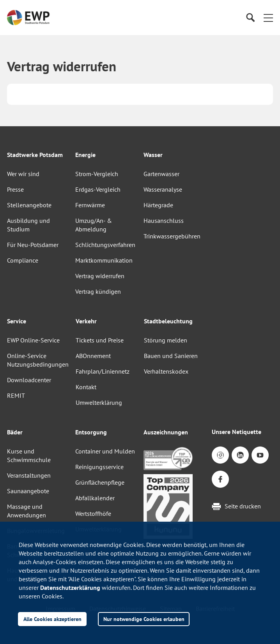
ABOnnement (93, 356)
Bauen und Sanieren (171, 356)
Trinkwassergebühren (172, 236)
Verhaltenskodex (166, 371)
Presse (15, 189)
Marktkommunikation (104, 260)
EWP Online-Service (33, 340)
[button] (268, 18)
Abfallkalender (95, 498)
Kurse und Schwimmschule (29, 455)
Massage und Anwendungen (27, 511)
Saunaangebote (28, 491)
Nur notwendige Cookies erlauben (144, 619)
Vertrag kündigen (98, 291)
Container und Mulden (105, 451)
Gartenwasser (161, 174)
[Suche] (250, 18)
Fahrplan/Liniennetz (103, 371)
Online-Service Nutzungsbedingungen (38, 360)
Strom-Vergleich (97, 174)
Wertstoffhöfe (93, 513)
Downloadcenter (29, 380)
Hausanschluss (164, 221)
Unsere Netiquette (237, 432)
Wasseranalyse (163, 189)
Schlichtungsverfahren (105, 245)
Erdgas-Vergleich (98, 189)
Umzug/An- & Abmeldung (94, 225)
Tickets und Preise (100, 340)
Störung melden (166, 340)
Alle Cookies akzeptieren (52, 619)
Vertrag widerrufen (100, 276)
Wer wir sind (23, 174)
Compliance (23, 260)
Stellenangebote (29, 205)
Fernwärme (90, 205)
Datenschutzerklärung (70, 588)
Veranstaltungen (29, 475)
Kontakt (86, 387)
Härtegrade (158, 205)
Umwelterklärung (99, 402)
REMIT (16, 395)
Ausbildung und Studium (28, 225)
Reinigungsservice (99, 467)
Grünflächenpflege (100, 482)
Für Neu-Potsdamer (33, 245)
